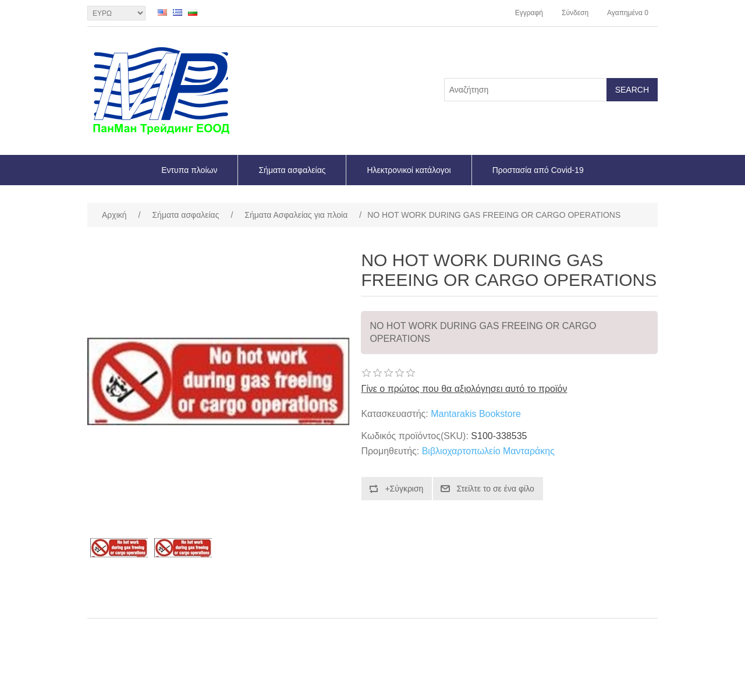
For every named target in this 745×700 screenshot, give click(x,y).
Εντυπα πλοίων (189, 170)
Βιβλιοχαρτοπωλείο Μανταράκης (488, 451)
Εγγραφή (529, 13)
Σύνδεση (575, 13)
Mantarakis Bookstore (476, 414)
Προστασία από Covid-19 (538, 170)
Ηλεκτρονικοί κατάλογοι (409, 170)
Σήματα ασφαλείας (292, 170)
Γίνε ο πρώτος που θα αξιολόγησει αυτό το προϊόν (464, 389)
